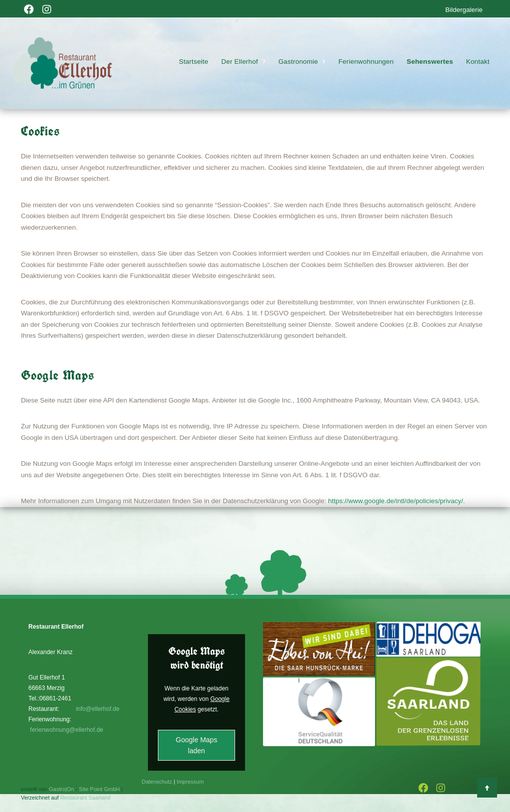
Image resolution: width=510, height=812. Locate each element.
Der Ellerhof (240, 62)
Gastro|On (62, 789)
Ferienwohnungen (366, 62)
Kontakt (478, 62)
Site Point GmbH (100, 789)
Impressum (190, 782)
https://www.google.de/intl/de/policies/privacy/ (396, 501)
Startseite (193, 62)
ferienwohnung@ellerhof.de (66, 730)
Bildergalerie (464, 10)
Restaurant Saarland (85, 798)
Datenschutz (157, 782)
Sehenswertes (430, 62)
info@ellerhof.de (98, 709)
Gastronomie (298, 62)
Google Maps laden (196, 745)
